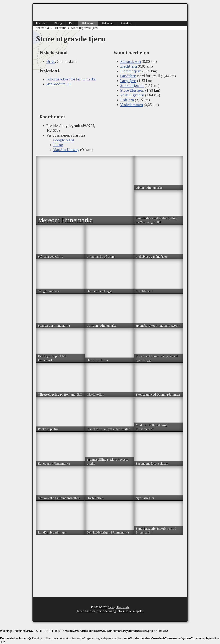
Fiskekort (126, 23)
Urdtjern (127, 100)
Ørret (51, 61)
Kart (72, 23)
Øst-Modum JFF (59, 84)
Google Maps (64, 140)
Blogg (58, 23)
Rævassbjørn (131, 61)
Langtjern (128, 81)
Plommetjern (131, 71)
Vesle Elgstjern (132, 95)
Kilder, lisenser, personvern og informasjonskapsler (110, 611)
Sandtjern (128, 76)
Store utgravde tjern (84, 28)
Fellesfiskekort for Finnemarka (71, 79)
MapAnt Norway (66, 150)
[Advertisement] (73, 100)
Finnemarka (41, 28)
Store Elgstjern (132, 90)
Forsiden (42, 23)
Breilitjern (129, 66)
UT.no (58, 145)
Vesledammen (132, 105)
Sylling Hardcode (119, 607)
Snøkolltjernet (132, 85)
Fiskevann (88, 23)
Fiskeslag (108, 23)
